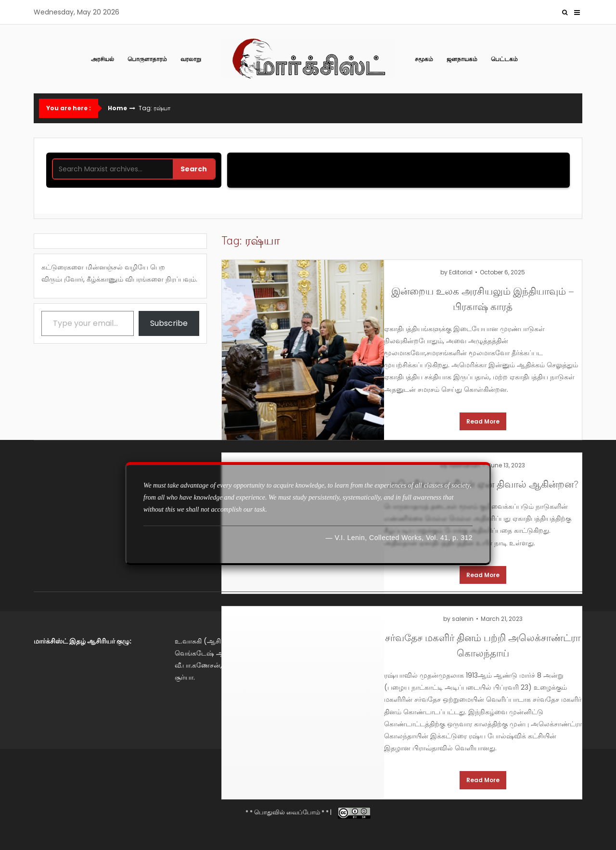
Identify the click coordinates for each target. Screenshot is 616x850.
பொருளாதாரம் (147, 59)
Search (194, 169)
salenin (463, 619)
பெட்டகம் (504, 59)
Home (117, 108)
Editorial (461, 272)
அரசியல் (103, 59)
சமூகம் (424, 59)
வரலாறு (191, 59)
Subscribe (169, 323)
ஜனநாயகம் (462, 59)
